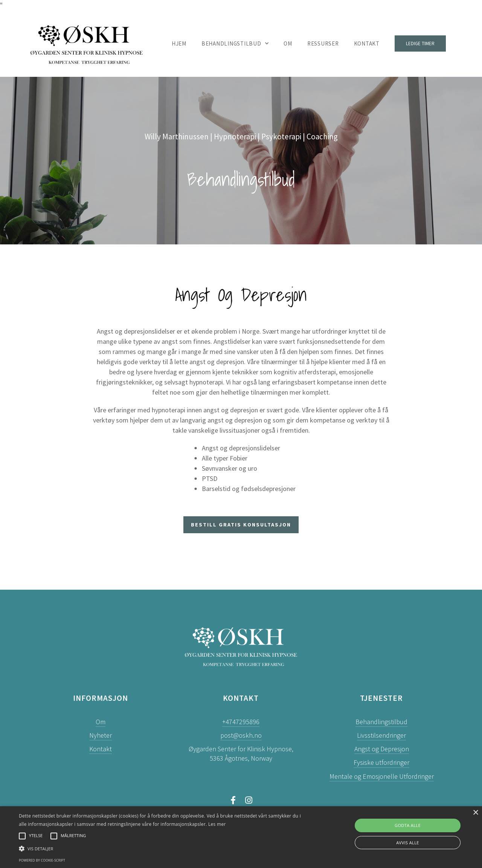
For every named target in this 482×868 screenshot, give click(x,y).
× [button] (475, 813)
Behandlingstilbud (235, 44)
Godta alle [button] (408, 825)
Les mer (217, 824)
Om (288, 43)
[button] (163, 848)
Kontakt (367, 43)
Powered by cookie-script (42, 860)
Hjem (179, 43)
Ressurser (323, 43)
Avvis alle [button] (408, 843)
